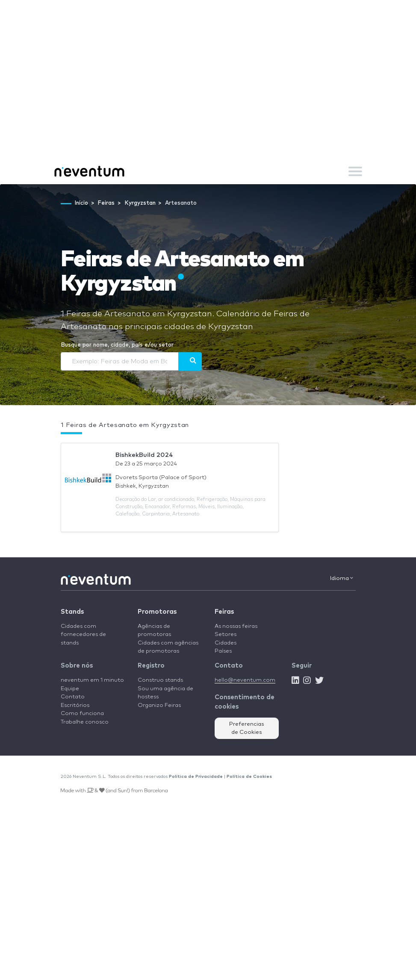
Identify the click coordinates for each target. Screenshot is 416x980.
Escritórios (75, 705)
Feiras (224, 612)
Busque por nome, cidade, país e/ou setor (117, 345)
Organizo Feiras (159, 705)
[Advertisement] (208, 94)
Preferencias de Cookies (247, 728)
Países (223, 651)
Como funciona (82, 714)
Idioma (342, 578)
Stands (72, 612)
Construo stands (160, 680)
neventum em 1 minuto (92, 680)
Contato (73, 697)
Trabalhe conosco (85, 722)
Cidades (226, 643)
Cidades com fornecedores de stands (83, 635)
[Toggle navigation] (355, 171)
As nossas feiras (236, 626)
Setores (226, 634)
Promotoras (157, 612)
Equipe (70, 689)
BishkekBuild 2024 (144, 455)
